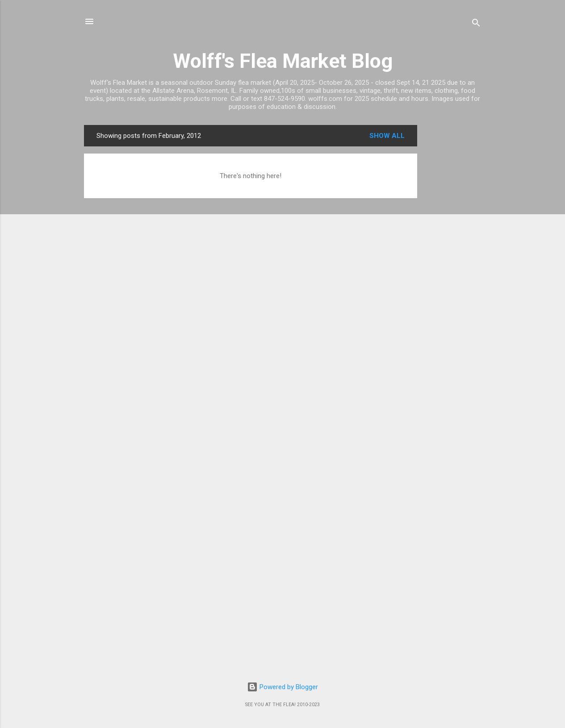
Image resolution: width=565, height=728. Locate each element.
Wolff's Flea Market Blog (283, 61)
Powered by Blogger (282, 687)
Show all (387, 136)
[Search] (476, 24)
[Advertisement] (453, 259)
